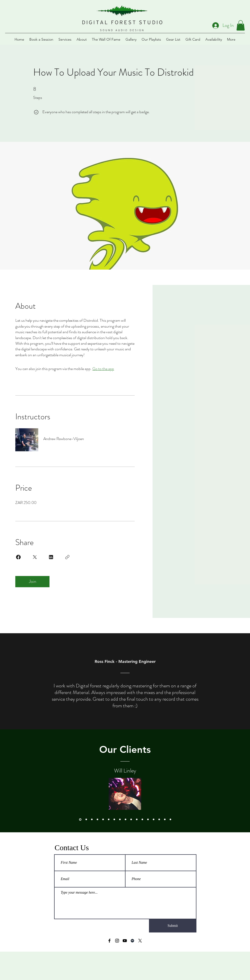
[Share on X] (35, 557)
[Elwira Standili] (109, 820)
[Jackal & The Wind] (142, 820)
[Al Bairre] (103, 820)
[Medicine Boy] (165, 820)
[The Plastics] (126, 820)
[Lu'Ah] (131, 820)
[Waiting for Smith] (137, 820)
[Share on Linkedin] (51, 557)
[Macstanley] (170, 820)
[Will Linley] (80, 819)
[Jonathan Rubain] (86, 820)
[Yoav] (154, 820)
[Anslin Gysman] (97, 820)
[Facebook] (109, 941)
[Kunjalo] (148, 820)
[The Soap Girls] (114, 820)
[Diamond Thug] (159, 820)
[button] (241, 25)
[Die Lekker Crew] (120, 820)
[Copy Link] (67, 557)
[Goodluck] (92, 820)
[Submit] (173, 926)
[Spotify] (132, 941)
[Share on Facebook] (18, 557)
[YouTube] (125, 941)
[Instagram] (117, 941)
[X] (140, 941)
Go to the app (103, 369)
